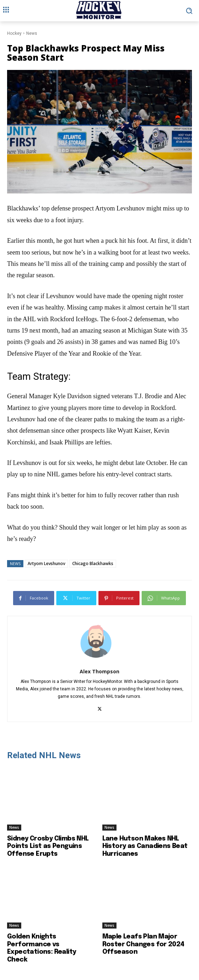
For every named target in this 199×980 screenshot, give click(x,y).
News (32, 33)
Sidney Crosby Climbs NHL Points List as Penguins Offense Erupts (48, 846)
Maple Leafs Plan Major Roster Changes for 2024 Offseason (143, 944)
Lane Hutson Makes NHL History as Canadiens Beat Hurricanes (145, 846)
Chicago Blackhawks (93, 563)
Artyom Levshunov (46, 563)
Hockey (14, 33)
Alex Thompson (100, 671)
